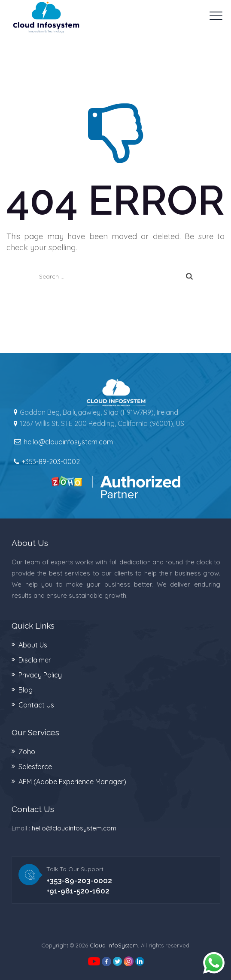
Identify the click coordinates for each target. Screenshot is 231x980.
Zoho (27, 752)
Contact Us (36, 705)
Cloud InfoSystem (114, 945)
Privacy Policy (40, 675)
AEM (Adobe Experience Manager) (72, 782)
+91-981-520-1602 (78, 891)
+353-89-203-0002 (51, 462)
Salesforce (35, 767)
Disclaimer (35, 660)
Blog (26, 690)
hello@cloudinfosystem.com (74, 828)
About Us (33, 645)
